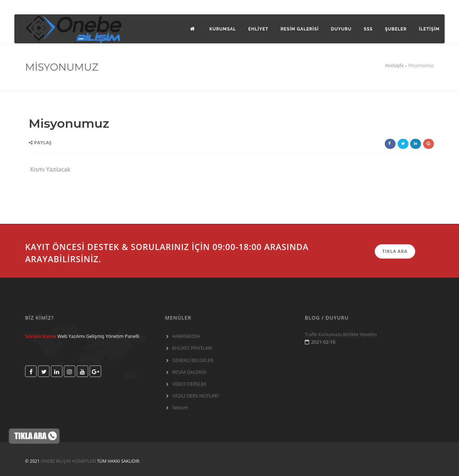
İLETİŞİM (429, 29)
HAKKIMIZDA (186, 336)
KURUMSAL (223, 29)
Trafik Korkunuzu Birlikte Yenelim (341, 334)
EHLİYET (258, 29)
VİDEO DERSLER (189, 384)
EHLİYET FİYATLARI (192, 348)
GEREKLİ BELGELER (193, 360)
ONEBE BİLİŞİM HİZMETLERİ (68, 461)
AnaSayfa (394, 65)
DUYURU (341, 29)
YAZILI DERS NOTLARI (195, 396)
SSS (368, 29)
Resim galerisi (299, 29)
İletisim (180, 407)
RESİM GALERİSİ (189, 372)
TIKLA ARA (395, 251)
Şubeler (396, 29)
